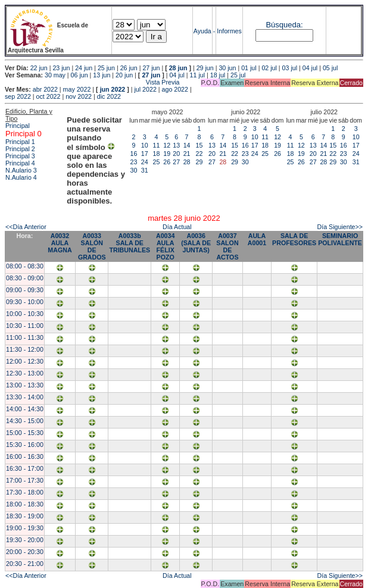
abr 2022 (45, 89)
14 (187, 145)
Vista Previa (92, 82)
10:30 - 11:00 (25, 326)
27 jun (151, 68)
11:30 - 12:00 (25, 349)
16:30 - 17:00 (25, 468)
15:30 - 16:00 (25, 445)
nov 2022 (79, 96)
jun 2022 (113, 89)
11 (157, 145)
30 (134, 170)
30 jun (227, 68)
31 (145, 170)
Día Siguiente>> (340, 227)
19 (167, 154)
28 (187, 162)
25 (157, 162)
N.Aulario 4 (21, 177)
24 (145, 162)
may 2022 (77, 89)
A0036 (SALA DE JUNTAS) (196, 243)
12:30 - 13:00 (25, 373)
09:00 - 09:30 (25, 290)
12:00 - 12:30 (25, 361)
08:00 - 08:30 (25, 266)
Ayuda (202, 31)
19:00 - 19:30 (25, 528)
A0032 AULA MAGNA (60, 243)
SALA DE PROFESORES (294, 239)
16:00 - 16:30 (25, 456)
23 (134, 162)
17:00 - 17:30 (25, 480)
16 (134, 154)
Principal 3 (20, 156)
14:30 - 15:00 (25, 421)
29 (199, 162)
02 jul (269, 68)
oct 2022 (49, 96)
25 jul (238, 75)
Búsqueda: (284, 25)
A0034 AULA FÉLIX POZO (165, 246)
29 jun (205, 68)
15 (199, 145)
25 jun (106, 68)
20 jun (124, 75)
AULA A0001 (257, 239)
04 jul (310, 68)
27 (176, 162)
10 (145, 145)
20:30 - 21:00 (25, 564)
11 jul (197, 75)
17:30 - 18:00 (25, 492)
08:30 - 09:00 (25, 278)
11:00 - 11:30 (25, 337)
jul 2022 (146, 89)
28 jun (178, 68)
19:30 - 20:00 (25, 540)
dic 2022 (109, 96)
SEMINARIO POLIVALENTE (340, 239)
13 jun (102, 75)
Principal (18, 126)
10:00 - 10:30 (25, 314)
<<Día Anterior (26, 227)
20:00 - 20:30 (25, 552)
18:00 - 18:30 (25, 504)
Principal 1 (20, 142)
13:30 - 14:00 (25, 397)
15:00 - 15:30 (25, 433)
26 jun (129, 68)
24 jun (84, 68)
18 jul (218, 75)
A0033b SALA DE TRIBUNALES (130, 243)
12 (167, 145)
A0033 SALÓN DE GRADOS (92, 246)
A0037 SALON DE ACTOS (227, 246)
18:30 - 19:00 (25, 516)
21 (187, 154)
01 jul (249, 68)
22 (199, 154)
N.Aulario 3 (22, 170)
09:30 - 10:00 (25, 302)
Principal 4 (20, 163)
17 (145, 154)
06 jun (79, 75)
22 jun (39, 68)
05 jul (330, 68)
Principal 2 (20, 149)
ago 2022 (175, 89)
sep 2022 (18, 96)
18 (157, 154)
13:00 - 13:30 (25, 385)
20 (176, 154)
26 (167, 162)
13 (176, 145)
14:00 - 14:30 (25, 409)
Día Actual (177, 227)
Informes (229, 31)
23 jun (61, 68)
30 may (55, 75)
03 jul (290, 68)
